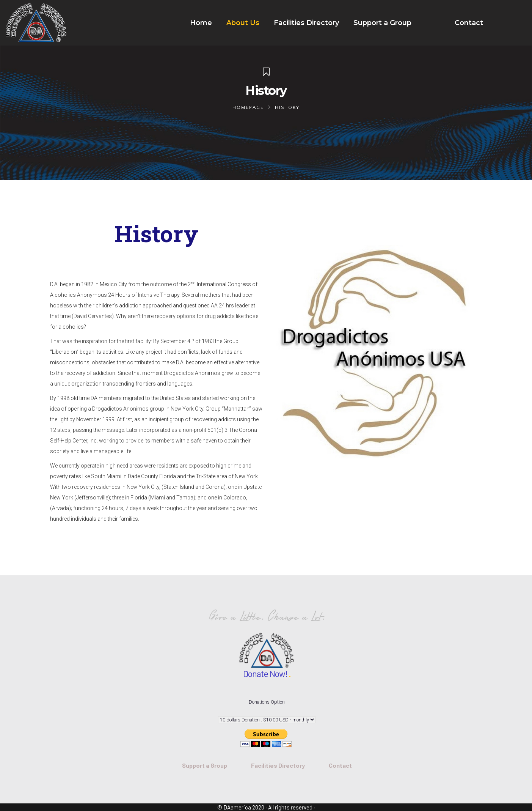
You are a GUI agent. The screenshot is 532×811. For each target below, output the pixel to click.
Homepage (248, 107)
